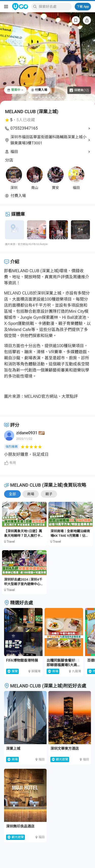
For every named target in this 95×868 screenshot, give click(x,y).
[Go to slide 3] (36, 97)
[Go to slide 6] (46, 97)
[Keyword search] (54, 7)
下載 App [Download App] (83, 7)
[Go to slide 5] (43, 97)
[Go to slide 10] (59, 97)
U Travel (9, 542)
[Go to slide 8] (53, 97)
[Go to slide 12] (66, 97)
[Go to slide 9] (56, 97)
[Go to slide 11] (63, 97)
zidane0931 (27, 433)
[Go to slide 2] (33, 97)
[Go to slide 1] (30, 97)
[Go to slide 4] (40, 97)
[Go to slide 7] (50, 97)
